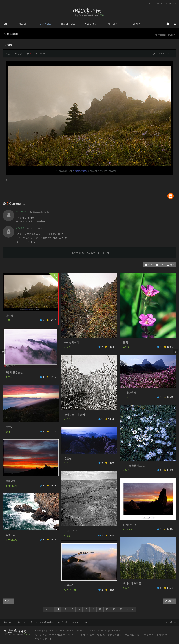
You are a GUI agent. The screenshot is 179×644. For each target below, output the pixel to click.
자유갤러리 (45, 24)
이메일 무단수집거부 (50, 622)
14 (79, 609)
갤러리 (22, 24)
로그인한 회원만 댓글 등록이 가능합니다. (89, 253)
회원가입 (160, 4)
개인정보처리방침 (25, 622)
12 (65, 609)
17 (100, 609)
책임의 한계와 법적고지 (77, 622)
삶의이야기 (91, 24)
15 (86, 609)
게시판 (137, 24)
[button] (149, 265)
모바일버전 (171, 622)
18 (107, 609)
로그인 (148, 4)
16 (93, 609)
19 (114, 609)
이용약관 (7, 622)
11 (58, 609)
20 (121, 609)
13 (72, 609)
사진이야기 (114, 24)
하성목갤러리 (68, 24)
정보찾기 (173, 4)
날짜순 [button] (170, 601)
